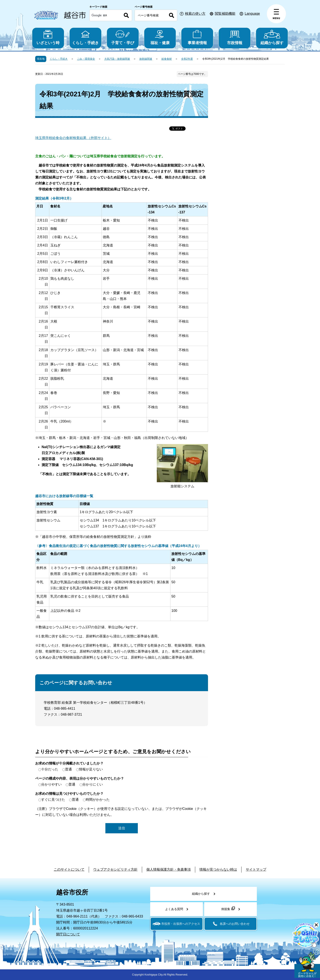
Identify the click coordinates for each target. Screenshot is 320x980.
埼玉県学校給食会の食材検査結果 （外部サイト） (73, 138)
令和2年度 (187, 59)
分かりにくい (93, 784)
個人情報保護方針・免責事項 (169, 869)
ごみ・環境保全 (86, 59)
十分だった (50, 769)
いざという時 (48, 37)
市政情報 (235, 37)
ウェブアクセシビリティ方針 (115, 869)
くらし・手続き (85, 37)
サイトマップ (256, 869)
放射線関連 (146, 59)
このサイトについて (69, 869)
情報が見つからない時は (218, 869)
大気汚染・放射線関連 (117, 59)
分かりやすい (51, 784)
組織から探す (272, 37)
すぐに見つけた (53, 800)
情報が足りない (91, 769)
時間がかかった (98, 800)
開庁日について (68, 934)
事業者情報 (197, 37)
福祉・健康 (160, 37)
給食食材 (167, 59)
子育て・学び (123, 37)
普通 (68, 769)
